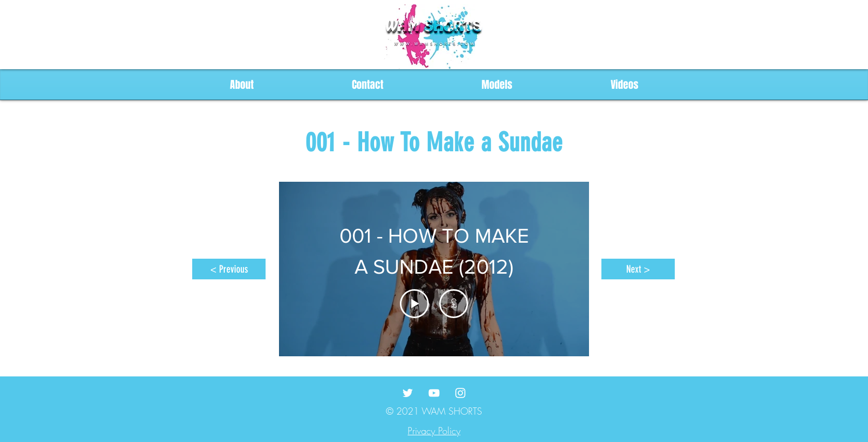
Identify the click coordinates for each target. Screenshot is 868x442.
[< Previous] (229, 269)
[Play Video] (414, 304)
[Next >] (638, 269)
